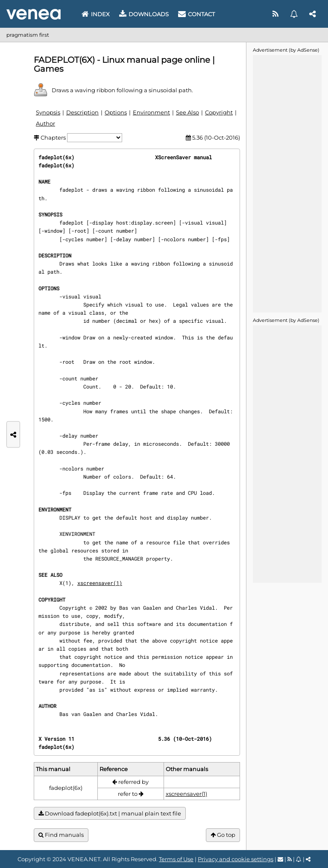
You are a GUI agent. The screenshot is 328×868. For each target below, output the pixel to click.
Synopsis (48, 112)
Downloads (144, 14)
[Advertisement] (287, 183)
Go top (223, 835)
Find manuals (61, 835)
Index (96, 14)
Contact (196, 14)
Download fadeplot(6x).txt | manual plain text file (110, 814)
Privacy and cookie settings (236, 859)
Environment (151, 112)
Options (116, 112)
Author (45, 123)
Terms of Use (176, 859)
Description (82, 112)
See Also (187, 112)
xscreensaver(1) (100, 583)
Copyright (219, 112)
